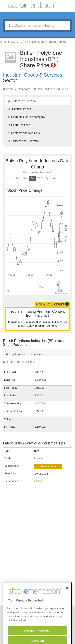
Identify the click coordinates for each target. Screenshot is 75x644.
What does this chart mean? (37, 172)
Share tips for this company (26, 117)
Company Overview (22, 101)
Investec (39, 458)
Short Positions (19, 125)
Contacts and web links (24, 133)
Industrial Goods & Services (33, 75)
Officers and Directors (23, 141)
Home (10, 89)
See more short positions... (20, 362)
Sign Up (62, 322)
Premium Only (48, 467)
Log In (21, 322)
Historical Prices (19, 109)
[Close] (67, 594)
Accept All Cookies (37, 637)
